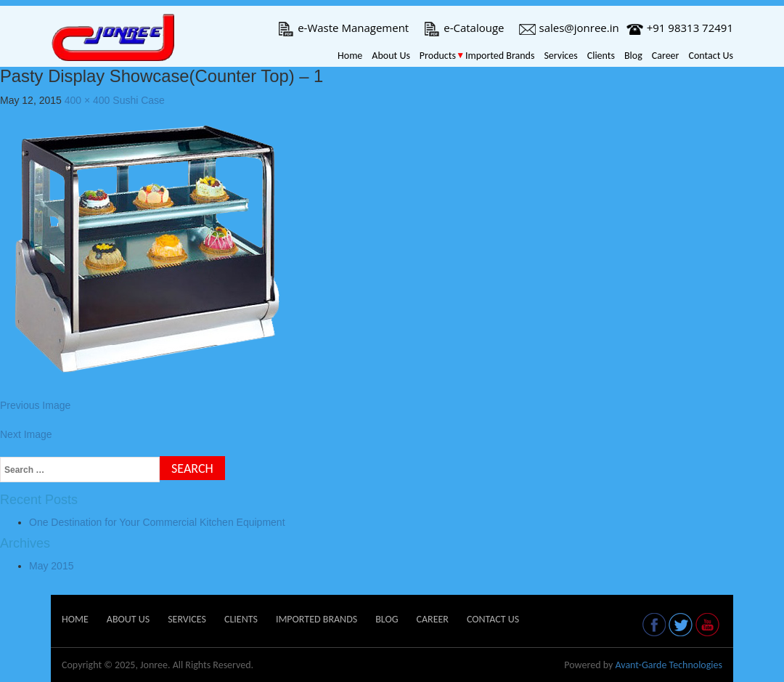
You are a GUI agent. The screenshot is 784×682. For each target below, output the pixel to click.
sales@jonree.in (569, 28)
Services (560, 56)
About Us (391, 56)
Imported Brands (500, 56)
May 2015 (51, 566)
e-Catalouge (464, 28)
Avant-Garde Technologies (669, 665)
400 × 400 (87, 100)
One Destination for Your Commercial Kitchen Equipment (157, 522)
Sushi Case (139, 100)
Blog (633, 56)
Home (350, 56)
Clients (601, 56)
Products (438, 56)
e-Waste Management (343, 28)
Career (666, 56)
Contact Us (711, 56)
